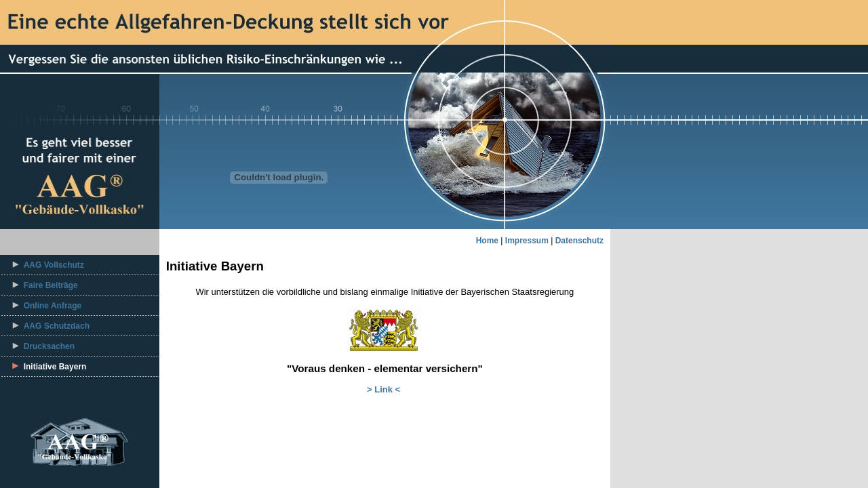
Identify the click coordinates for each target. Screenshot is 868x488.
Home (487, 241)
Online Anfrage (53, 306)
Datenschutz (579, 241)
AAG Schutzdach (57, 326)
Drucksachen (49, 346)
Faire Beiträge (51, 285)
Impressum (527, 241)
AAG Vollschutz (54, 265)
